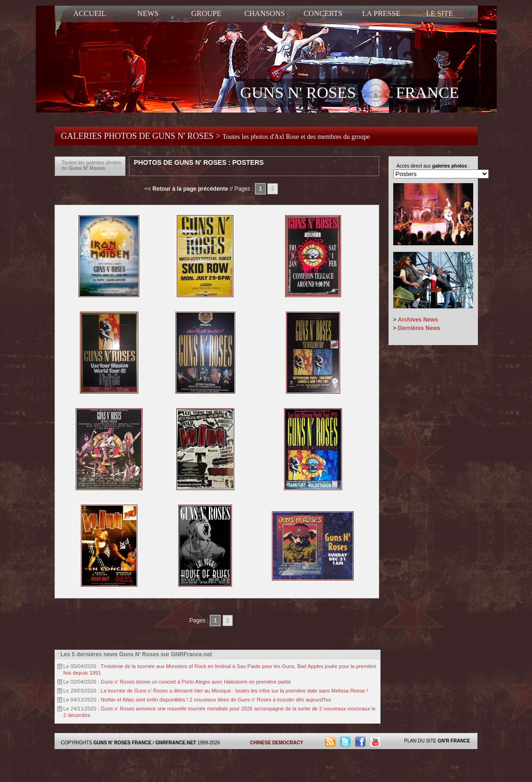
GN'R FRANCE (454, 741)
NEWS (148, 13)
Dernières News (419, 328)
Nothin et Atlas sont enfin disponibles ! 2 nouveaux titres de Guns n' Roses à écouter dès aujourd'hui (216, 700)
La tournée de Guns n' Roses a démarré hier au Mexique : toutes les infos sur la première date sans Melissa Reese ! (234, 691)
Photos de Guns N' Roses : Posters (199, 162)
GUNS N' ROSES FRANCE (350, 94)
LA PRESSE (381, 13)
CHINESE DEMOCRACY (277, 743)
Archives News (418, 320)
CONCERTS (323, 13)
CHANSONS (264, 13)
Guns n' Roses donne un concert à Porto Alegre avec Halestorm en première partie (196, 682)
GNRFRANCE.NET (176, 743)
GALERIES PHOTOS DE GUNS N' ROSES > (216, 136)
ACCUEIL (90, 13)
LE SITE (440, 13)
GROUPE (206, 13)
